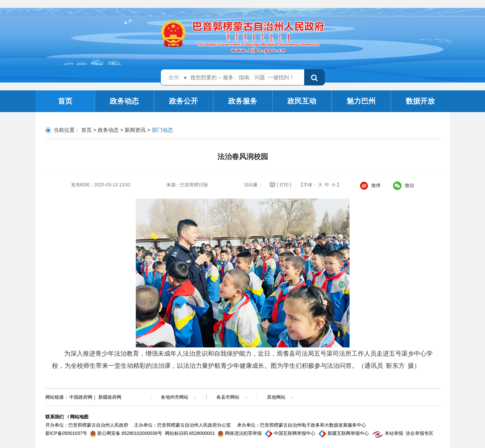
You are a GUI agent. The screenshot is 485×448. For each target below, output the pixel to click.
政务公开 (183, 101)
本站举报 (388, 433)
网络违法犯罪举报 (240, 433)
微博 (370, 185)
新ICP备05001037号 (67, 433)
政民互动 (302, 101)
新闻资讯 (135, 130)
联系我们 (55, 417)
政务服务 (243, 101)
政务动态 (124, 101)
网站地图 (79, 417)
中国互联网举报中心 (291, 433)
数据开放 (420, 101)
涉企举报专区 (420, 433)
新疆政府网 (110, 397)
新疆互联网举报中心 (344, 433)
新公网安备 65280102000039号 (127, 433)
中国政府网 (81, 397)
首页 (65, 101)
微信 (403, 185)
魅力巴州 (361, 101)
